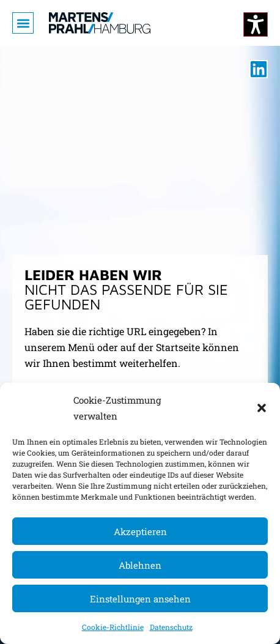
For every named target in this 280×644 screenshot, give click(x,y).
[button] (262, 408)
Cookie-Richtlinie (113, 627)
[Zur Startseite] (100, 23)
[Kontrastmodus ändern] (256, 24)
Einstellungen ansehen (140, 599)
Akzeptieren (140, 531)
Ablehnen (140, 565)
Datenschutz (171, 627)
